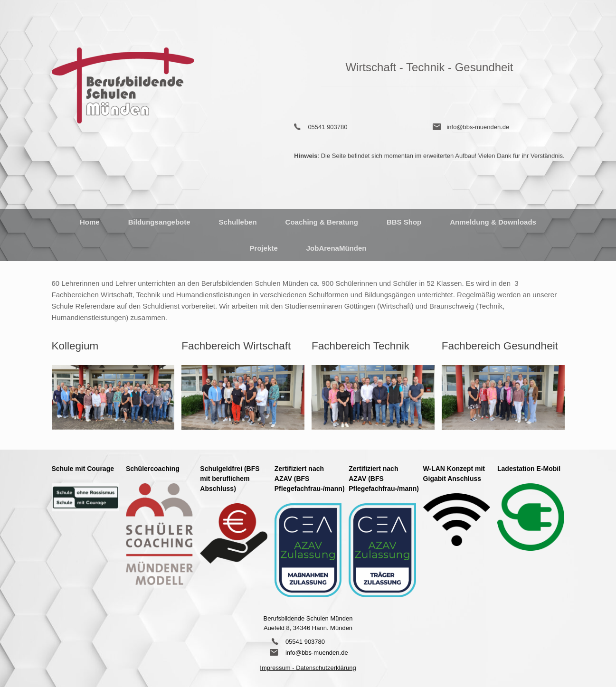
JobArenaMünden (336, 248)
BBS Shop (404, 222)
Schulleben (238, 222)
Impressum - (278, 668)
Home (90, 222)
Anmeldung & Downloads (493, 222)
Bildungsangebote (159, 222)
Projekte (264, 248)
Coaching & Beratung (322, 222)
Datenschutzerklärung (326, 668)
